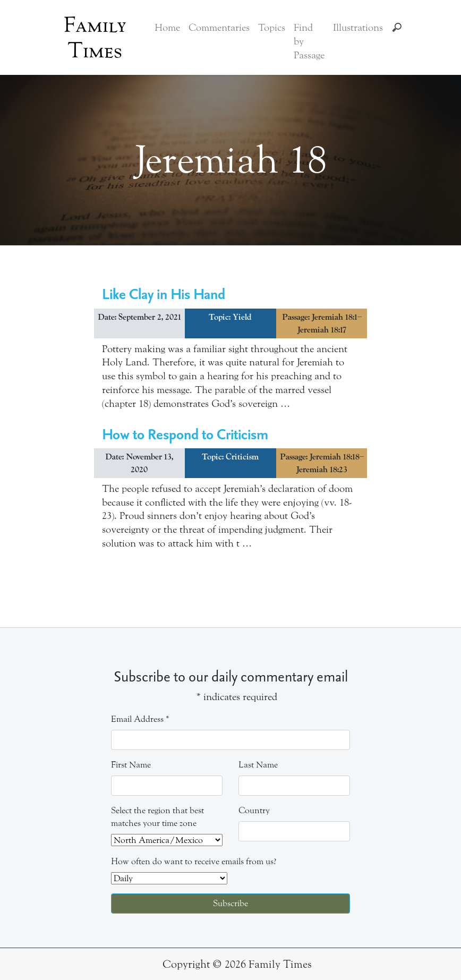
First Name (131, 765)
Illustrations (358, 28)
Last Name (258, 765)
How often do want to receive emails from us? (194, 861)
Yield (242, 317)
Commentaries (219, 28)
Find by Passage (309, 41)
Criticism (242, 457)
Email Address (140, 719)
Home (167, 28)
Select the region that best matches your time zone (157, 817)
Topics (272, 28)
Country (254, 810)
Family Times (95, 38)
